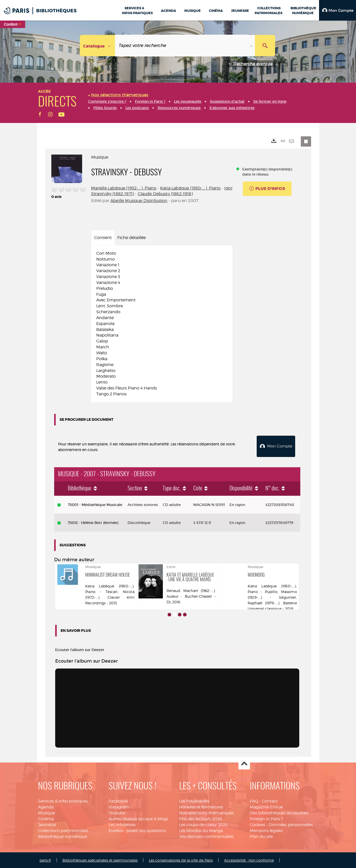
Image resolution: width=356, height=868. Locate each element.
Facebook (118, 801)
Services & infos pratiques (63, 801)
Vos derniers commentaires (206, 836)
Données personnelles (291, 824)
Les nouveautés (194, 801)
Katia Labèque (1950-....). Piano (190, 188)
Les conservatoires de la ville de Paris (181, 860)
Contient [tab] (103, 238)
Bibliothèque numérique (62, 836)
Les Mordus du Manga (201, 830)
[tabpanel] (162, 324)
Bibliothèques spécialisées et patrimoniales (100, 860)
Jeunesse (47, 824)
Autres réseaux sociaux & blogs (138, 818)
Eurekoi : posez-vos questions (137, 830)
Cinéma (46, 818)
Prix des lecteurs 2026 (201, 818)
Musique (46, 812)
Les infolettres (122, 824)
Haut (244, 763)
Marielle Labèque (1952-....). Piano (124, 188)
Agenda (46, 807)
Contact (270, 801)
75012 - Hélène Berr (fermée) (93, 522)
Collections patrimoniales (63, 830)
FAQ (254, 801)
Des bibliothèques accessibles (279, 812)
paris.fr (45, 860)
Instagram (119, 807)
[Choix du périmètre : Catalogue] (98, 46)
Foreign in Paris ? (266, 818)
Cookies (257, 824)
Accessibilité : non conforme (249, 860)
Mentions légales (266, 830)
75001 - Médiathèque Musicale (95, 504)
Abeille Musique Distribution (139, 201)
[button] (338, 10)
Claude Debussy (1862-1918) (165, 194)
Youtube (117, 812)
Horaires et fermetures (201, 807)
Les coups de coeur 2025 (203, 824)
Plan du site (261, 836)
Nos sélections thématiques (206, 812)
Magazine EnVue (266, 807)
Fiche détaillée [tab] (132, 238)
